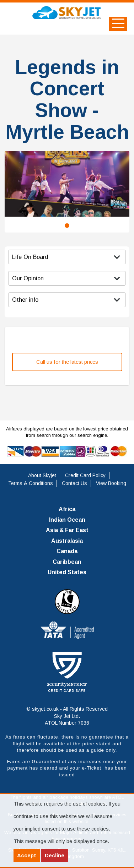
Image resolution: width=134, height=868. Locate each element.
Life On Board (30, 257)
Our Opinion (28, 278)
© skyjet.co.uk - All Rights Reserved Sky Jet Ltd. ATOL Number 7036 (67, 716)
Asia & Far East (67, 530)
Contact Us (74, 483)
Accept (27, 855)
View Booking (111, 483)
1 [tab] (67, 226)
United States (67, 572)
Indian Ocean (67, 520)
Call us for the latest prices (67, 362)
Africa (67, 509)
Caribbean (67, 562)
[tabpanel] (67, 184)
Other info (25, 300)
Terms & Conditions (31, 483)
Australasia (67, 541)
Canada (67, 551)
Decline (55, 855)
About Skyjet (42, 475)
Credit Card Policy (85, 475)
